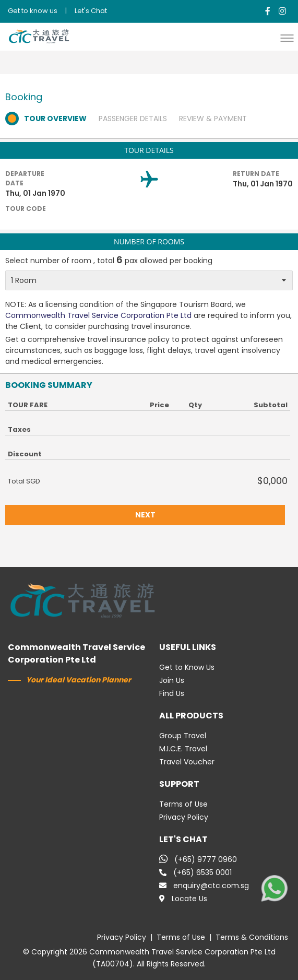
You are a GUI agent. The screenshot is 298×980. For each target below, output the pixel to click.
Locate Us (183, 899)
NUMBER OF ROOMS (149, 241)
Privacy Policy (184, 817)
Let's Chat (91, 11)
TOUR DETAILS (149, 150)
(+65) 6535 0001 (195, 872)
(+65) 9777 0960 (198, 859)
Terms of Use (183, 804)
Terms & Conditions (252, 937)
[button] (290, 38)
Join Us (172, 680)
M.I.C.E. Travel (183, 749)
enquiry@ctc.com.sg (204, 885)
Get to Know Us (187, 667)
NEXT (145, 515)
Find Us (172, 693)
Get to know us (33, 11)
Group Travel (183, 736)
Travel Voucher (187, 762)
